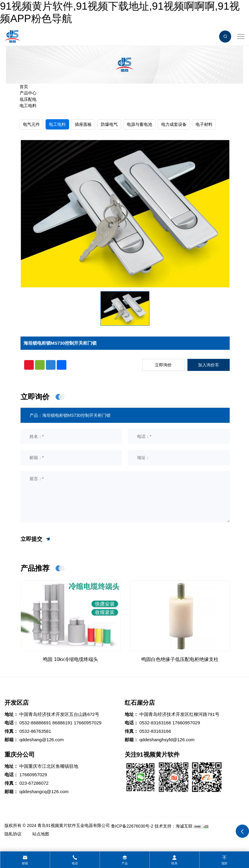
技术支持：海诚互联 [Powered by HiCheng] (174, 826)
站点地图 (41, 834)
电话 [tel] (75, 863)
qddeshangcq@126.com (44, 791)
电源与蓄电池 (139, 124)
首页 (24, 87)
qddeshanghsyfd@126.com (167, 740)
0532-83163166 (155, 723)
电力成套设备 (174, 124)
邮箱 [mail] (25, 863)
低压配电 (28, 99)
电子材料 (204, 124)
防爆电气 (109, 124)
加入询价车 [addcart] (209, 365)
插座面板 (83, 124)
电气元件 (31, 124)
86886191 (62, 723)
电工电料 (28, 106)
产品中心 (28, 93)
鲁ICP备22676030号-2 (132, 826)
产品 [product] (125, 863)
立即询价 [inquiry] (163, 365)
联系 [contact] (174, 863)
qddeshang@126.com (41, 740)
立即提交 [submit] (36, 539)
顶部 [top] (224, 863)
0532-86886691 (35, 723)
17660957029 (88, 723)
